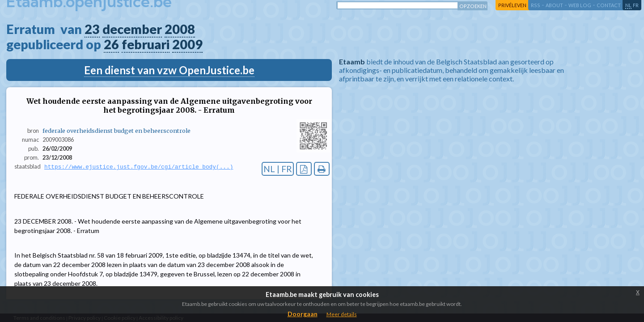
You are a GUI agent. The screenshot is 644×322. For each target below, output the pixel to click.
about (554, 5)
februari (146, 44)
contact (609, 5)
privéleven (512, 5)
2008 (180, 29)
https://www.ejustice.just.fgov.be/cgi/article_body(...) (139, 167)
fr (636, 5)
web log (580, 5)
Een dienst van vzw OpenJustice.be (169, 70)
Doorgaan (303, 314)
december (132, 29)
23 (92, 29)
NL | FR (278, 169)
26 (111, 44)
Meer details (342, 314)
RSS (536, 5)
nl (628, 5)
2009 (187, 44)
